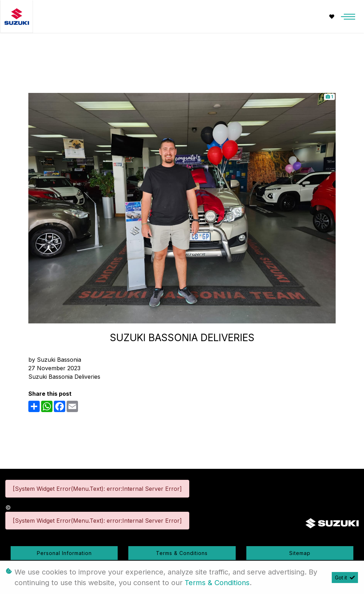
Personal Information (64, 553)
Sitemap (300, 553)
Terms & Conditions (182, 553)
